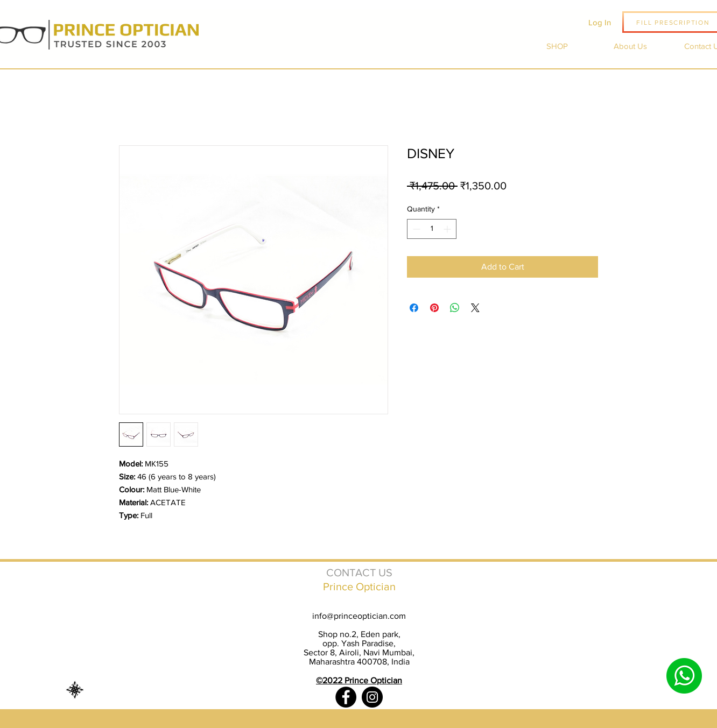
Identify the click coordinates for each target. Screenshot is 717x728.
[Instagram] (372, 697)
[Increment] (448, 229)
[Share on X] (475, 308)
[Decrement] (415, 229)
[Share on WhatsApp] (455, 308)
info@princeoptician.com (359, 616)
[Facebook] (346, 697)
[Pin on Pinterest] (434, 308)
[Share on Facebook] (414, 308)
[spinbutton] (432, 229)
